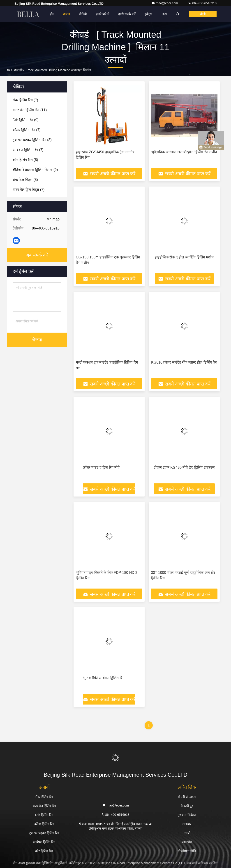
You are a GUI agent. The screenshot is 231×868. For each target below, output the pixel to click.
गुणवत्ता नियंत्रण (187, 815)
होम (52, 14)
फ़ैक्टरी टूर (187, 806)
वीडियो (83, 14)
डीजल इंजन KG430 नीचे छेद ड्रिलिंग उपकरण (184, 467)
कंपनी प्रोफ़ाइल (187, 797)
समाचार (187, 824)
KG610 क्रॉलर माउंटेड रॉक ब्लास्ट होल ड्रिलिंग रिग (184, 362)
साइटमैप (187, 842)
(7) (25, 100)
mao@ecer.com (165, 3)
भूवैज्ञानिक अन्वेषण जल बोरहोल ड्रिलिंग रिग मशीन (184, 152)
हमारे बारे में (103, 14)
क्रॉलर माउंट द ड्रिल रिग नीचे (101, 467)
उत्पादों (18, 70)
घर (9, 70)
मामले (187, 833)
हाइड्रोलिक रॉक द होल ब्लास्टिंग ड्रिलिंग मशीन (184, 257)
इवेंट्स (148, 14)
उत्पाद (67, 14)
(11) (30, 110)
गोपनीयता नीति (187, 851)
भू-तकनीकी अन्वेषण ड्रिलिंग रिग (104, 678)
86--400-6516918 (202, 3)
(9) (26, 120)
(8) (32, 140)
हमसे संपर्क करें (127, 14)
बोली (203, 14)
